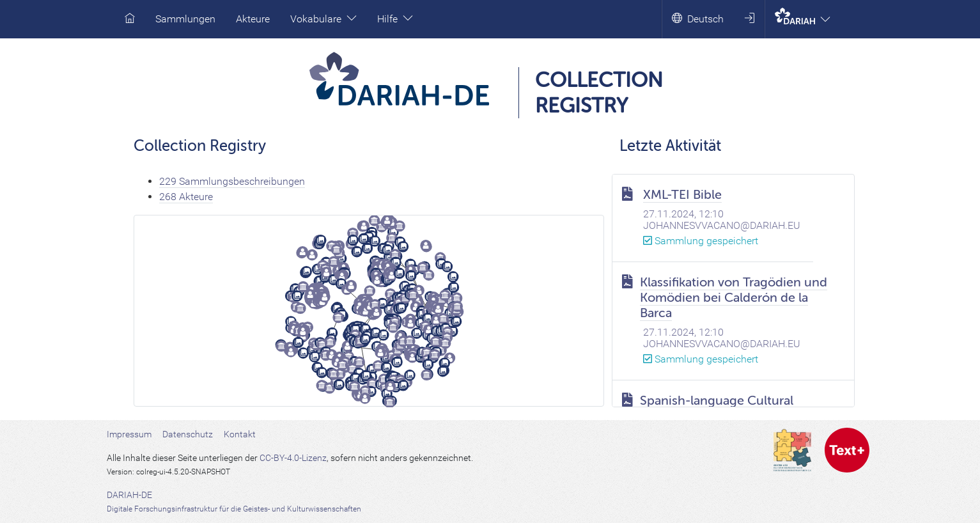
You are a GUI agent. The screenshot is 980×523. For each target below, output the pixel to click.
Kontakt (240, 434)
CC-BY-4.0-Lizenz (293, 458)
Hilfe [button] (395, 19)
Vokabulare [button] (323, 19)
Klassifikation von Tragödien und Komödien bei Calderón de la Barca (734, 298)
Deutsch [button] (698, 19)
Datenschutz (188, 434)
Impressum (129, 434)
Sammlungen (185, 19)
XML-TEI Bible (682, 195)
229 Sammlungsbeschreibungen (232, 181)
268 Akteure (186, 197)
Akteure (253, 19)
